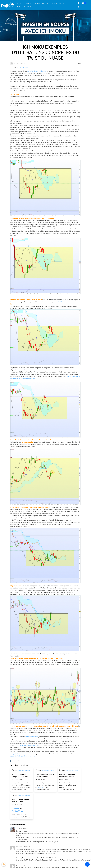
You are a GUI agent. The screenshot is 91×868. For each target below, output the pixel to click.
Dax (20, 761)
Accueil (19, 3)
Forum (54, 3)
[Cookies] (4, 864)
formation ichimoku (32, 737)
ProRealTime (17, 811)
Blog (48, 3)
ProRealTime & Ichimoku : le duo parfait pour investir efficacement (21, 801)
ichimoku (14, 761)
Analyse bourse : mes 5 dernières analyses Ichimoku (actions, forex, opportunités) (45, 776)
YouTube (62, 3)
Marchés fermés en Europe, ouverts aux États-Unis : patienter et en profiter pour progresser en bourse (21, 776)
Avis (43, 3)
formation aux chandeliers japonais (28, 745)
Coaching (36, 3)
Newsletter (21, 7)
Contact (30, 7)
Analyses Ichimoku (23, 68)
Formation (27, 3)
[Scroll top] (87, 864)
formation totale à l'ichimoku (37, 71)
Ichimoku (41, 787)
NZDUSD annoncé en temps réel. (69, 302)
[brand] (8, 5)
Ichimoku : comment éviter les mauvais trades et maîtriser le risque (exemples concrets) (68, 776)
